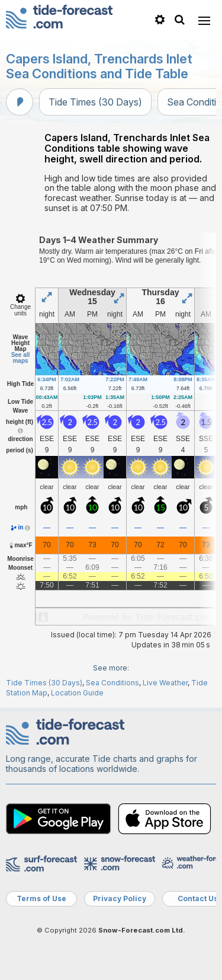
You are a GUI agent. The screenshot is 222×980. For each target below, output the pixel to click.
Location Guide (77, 693)
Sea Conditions (112, 683)
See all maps (21, 358)
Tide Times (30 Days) (95, 102)
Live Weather (165, 683)
